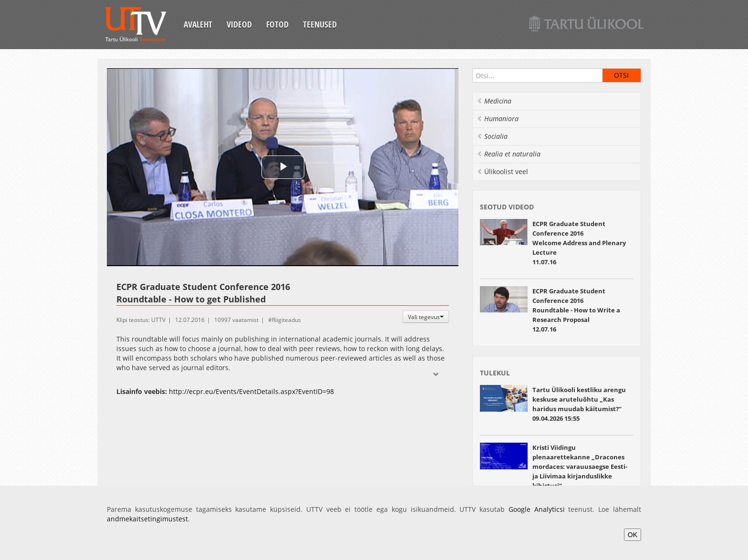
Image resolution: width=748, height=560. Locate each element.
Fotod (277, 24)
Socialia (492, 136)
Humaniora (498, 119)
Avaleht (198, 24)
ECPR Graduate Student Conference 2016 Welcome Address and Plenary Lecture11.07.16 (579, 243)
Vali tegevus (426, 317)
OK (633, 535)
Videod (239, 24)
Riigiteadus (286, 320)
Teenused (320, 24)
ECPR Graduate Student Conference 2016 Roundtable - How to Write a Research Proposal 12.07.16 (576, 310)
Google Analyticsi (537, 509)
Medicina (494, 101)
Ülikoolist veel (502, 171)
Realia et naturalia (509, 154)
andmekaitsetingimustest (147, 519)
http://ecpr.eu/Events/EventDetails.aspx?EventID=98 (251, 391)
